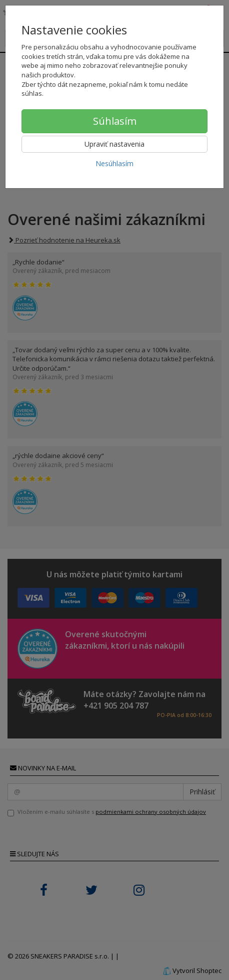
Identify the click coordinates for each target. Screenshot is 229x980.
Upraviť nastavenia (114, 144)
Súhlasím (115, 121)
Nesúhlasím (114, 163)
